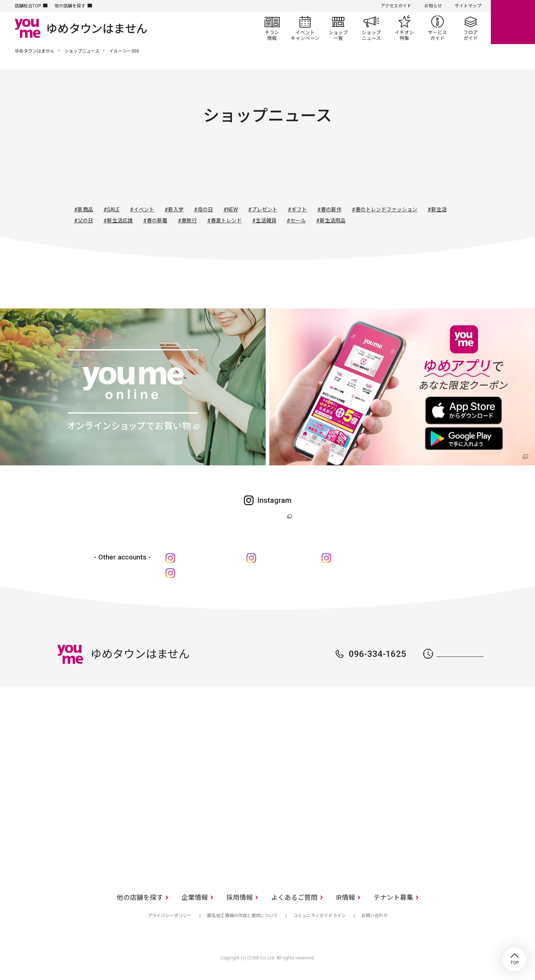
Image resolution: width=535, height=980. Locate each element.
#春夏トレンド (224, 221)
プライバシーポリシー (170, 916)
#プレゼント (263, 210)
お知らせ (433, 6)
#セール (296, 221)
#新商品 (84, 210)
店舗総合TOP (28, 6)
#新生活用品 (331, 221)
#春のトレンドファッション (385, 210)
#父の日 (84, 221)
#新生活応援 (118, 221)
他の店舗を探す (70, 6)
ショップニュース (371, 28)
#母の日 (203, 210)
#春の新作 (329, 210)
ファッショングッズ (248, 172)
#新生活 (437, 210)
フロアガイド (471, 28)
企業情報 (195, 897)
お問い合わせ (375, 916)
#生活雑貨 (264, 221)
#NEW (231, 210)
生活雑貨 (287, 172)
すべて (168, 172)
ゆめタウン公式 (264, 517)
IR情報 (346, 897)
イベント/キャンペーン (305, 28)
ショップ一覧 (338, 28)
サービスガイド (437, 28)
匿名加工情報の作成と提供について (242, 916)
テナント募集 (393, 897)
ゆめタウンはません (35, 51)
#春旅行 (187, 221)
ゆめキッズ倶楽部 (283, 558)
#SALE (111, 210)
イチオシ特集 (404, 28)
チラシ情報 (272, 28)
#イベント (142, 210)
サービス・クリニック (367, 172)
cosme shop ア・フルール (368, 558)
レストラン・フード (327, 172)
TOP (514, 959)
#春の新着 (155, 221)
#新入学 (174, 210)
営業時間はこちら (460, 654)
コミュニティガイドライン (320, 916)
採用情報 (240, 897)
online (513, 22)
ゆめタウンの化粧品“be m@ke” (219, 573)
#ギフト (297, 210)
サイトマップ (468, 6)
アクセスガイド (396, 6)
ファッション (208, 172)
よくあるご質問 (294, 897)
